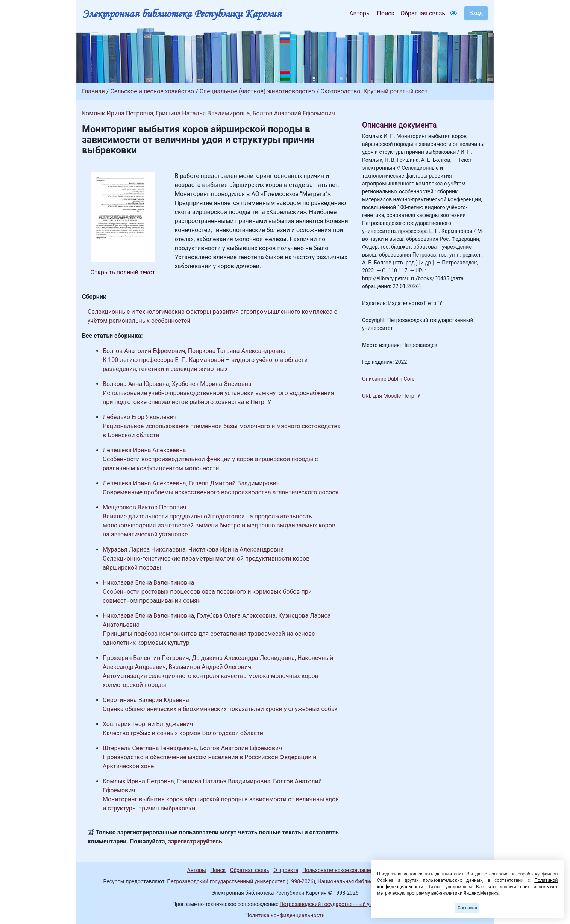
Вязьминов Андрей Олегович (210, 667)
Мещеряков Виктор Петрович (145, 507)
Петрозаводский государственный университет (339, 904)
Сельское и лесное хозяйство (152, 91)
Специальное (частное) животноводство (257, 91)
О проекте (286, 870)
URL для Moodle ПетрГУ (391, 396)
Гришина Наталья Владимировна (203, 113)
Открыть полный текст (123, 272)
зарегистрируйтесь (195, 841)
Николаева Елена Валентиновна (148, 583)
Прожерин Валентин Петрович (146, 658)
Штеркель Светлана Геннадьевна (150, 748)
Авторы (360, 13)
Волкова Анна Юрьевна (136, 384)
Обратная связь (423, 13)
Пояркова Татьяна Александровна (237, 351)
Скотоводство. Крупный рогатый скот (374, 91)
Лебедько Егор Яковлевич (140, 417)
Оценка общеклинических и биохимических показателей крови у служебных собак (220, 709)
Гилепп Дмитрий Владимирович (234, 483)
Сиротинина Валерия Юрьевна (146, 700)
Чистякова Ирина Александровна (236, 549)
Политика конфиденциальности (285, 915)
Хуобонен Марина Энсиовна (212, 384)
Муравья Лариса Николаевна (144, 549)
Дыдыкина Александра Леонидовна (243, 658)
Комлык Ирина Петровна (118, 113)
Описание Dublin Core (388, 379)
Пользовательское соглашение (341, 870)
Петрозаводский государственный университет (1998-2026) (241, 881)
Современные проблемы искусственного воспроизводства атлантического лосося (221, 492)
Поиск (386, 13)
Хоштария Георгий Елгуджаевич (148, 724)
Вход (476, 13)
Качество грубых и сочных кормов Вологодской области (183, 733)
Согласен (467, 908)
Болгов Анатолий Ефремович (294, 113)
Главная (93, 91)
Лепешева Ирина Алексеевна (144, 450)
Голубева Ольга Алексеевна (236, 616)
